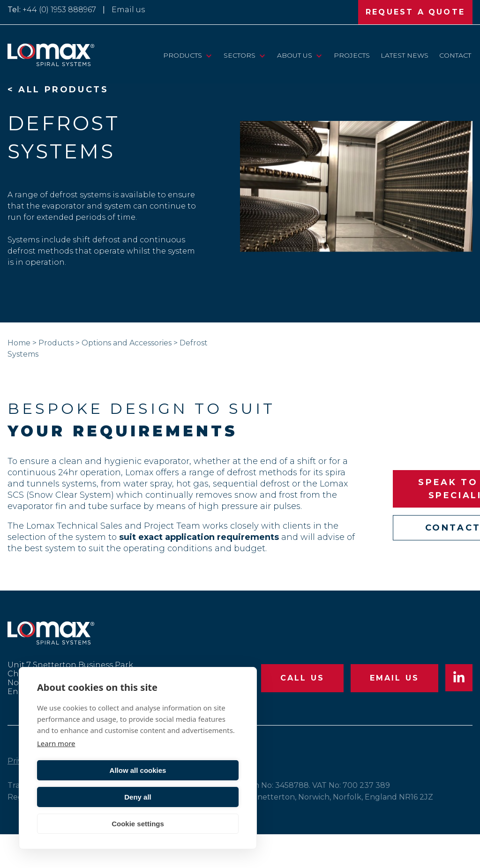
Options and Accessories (127, 343)
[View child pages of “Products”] (209, 56)
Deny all (190, 797)
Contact (455, 55)
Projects (352, 55)
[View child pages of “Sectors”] (262, 56)
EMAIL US (394, 712)
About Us (295, 55)
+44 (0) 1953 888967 (59, 10)
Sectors (240, 55)
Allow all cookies (86, 797)
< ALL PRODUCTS (58, 90)
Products (183, 55)
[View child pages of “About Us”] (319, 56)
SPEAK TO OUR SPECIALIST (402, 506)
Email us (128, 10)
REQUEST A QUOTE (415, 12)
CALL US (302, 712)
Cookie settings (138, 824)
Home (19, 343)
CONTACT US (403, 545)
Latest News (405, 55)
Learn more (56, 770)
